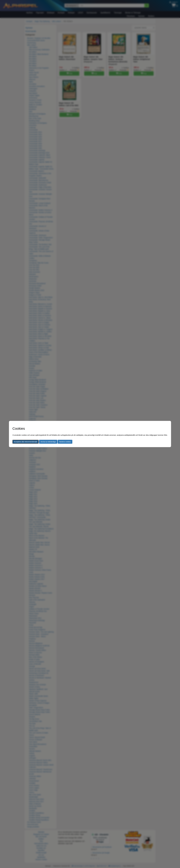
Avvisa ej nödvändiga (48, 442)
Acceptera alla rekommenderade (25, 442)
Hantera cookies (65, 442)
